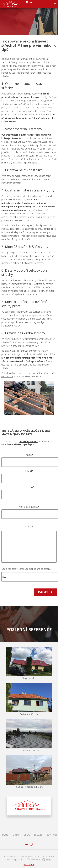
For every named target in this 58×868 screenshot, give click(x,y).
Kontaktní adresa (29, 507)
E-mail (29, 471)
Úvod (5, 835)
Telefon (29, 487)
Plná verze (29, 865)
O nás (16, 835)
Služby (38, 835)
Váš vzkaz (29, 526)
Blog (27, 835)
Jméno (29, 455)
